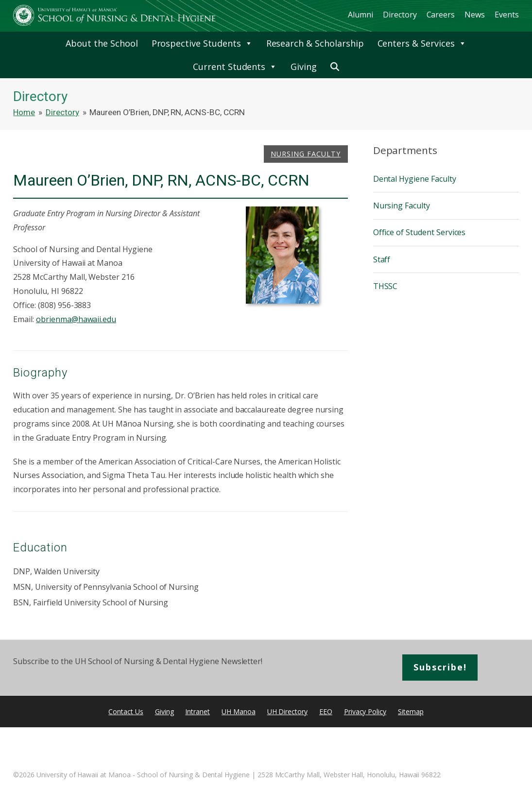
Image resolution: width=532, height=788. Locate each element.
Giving (304, 67)
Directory (400, 15)
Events (507, 15)
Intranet (197, 711)
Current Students (235, 67)
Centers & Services (422, 43)
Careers (441, 15)
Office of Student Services (420, 232)
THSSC (386, 286)
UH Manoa (239, 711)
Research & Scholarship (315, 43)
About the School (102, 43)
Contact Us (126, 711)
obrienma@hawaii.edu (76, 319)
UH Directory (287, 711)
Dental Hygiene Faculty (415, 179)
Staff (382, 259)
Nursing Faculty (306, 154)
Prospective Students (202, 43)
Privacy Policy (365, 711)
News (475, 15)
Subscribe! (440, 667)
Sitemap (411, 711)
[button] (335, 67)
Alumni (360, 15)
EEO (326, 711)
